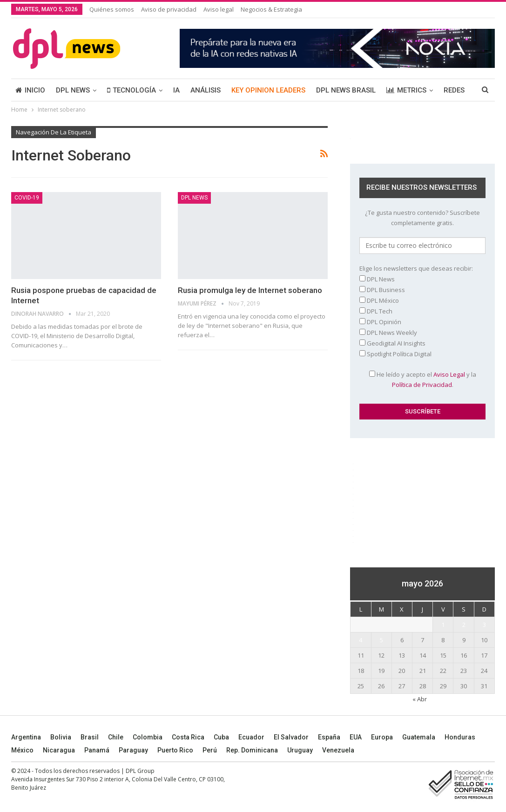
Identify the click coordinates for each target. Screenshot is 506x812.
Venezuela (338, 750)
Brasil (90, 737)
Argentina (26, 737)
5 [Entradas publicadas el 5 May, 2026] (381, 640)
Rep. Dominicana (252, 750)
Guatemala (419, 737)
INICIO (30, 90)
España (329, 737)
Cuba (221, 737)
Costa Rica (188, 737)
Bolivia (61, 737)
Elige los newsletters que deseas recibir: (416, 268)
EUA (356, 737)
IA (176, 90)
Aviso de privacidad (169, 9)
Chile (116, 737)
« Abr (420, 699)
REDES (454, 90)
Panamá (97, 750)
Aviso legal (219, 9)
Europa (382, 737)
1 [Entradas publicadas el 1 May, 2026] (443, 625)
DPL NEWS (73, 90)
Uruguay (300, 750)
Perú (210, 750)
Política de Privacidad (422, 385)
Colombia (148, 737)
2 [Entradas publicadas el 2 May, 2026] (464, 625)
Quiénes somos (112, 9)
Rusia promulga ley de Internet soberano (250, 290)
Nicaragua (59, 750)
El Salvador (291, 737)
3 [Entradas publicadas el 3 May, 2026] (484, 625)
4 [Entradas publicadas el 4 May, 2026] (361, 640)
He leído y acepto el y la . (423, 379)
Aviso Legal (449, 374)
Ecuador (251, 737)
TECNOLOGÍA (132, 90)
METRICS (406, 90)
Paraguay (133, 750)
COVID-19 (27, 198)
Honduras (460, 737)
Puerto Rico (175, 750)
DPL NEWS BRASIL (346, 90)
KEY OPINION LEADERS (268, 90)
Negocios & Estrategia (271, 9)
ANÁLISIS (206, 90)
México (22, 750)
